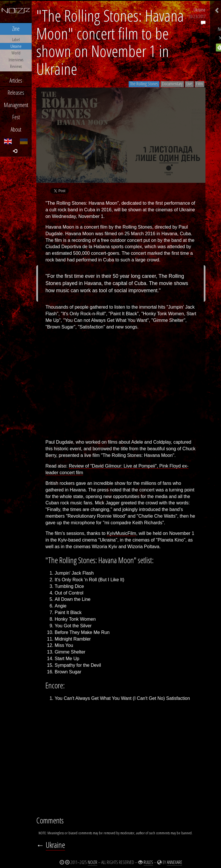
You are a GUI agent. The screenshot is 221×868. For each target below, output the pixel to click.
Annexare (175, 862)
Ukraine (200, 10)
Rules (148, 862)
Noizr (93, 862)
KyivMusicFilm (121, 533)
